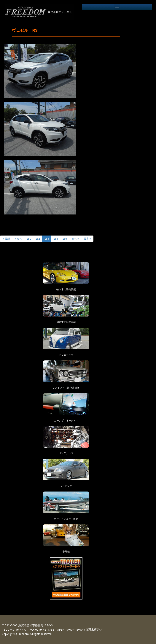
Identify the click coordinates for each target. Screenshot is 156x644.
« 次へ (18, 239)
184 (56, 239)
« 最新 (6, 239)
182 (38, 239)
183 (47, 239)
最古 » (87, 239)
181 (29, 239)
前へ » (75, 239)
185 (65, 239)
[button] (117, 7)
